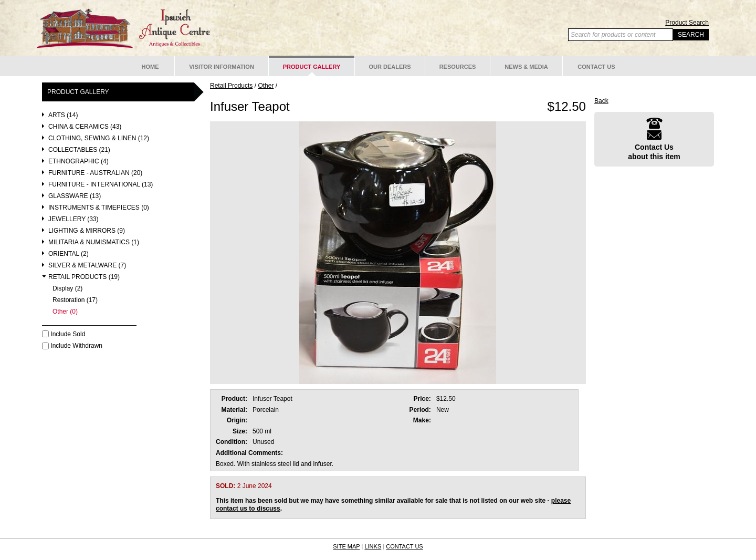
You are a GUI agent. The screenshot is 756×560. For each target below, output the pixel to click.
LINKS (373, 546)
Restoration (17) (75, 300)
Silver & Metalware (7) (87, 266)
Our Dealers (390, 67)
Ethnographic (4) (78, 162)
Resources (458, 67)
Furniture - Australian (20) (95, 173)
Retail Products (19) (84, 277)
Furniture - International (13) (101, 185)
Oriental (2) (69, 254)
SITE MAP (346, 546)
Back (601, 101)
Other (266, 86)
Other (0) (65, 312)
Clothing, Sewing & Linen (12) (99, 138)
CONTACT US (405, 546)
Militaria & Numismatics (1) (94, 242)
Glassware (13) (75, 196)
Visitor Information (222, 67)
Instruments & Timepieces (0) (99, 208)
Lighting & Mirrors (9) (87, 231)
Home (150, 67)
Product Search (687, 23)
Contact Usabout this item (654, 139)
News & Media (526, 67)
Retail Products (231, 86)
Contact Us (596, 67)
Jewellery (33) (73, 219)
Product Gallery (312, 67)
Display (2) (67, 289)
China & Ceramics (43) (85, 127)
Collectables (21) (79, 150)
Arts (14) (63, 115)
